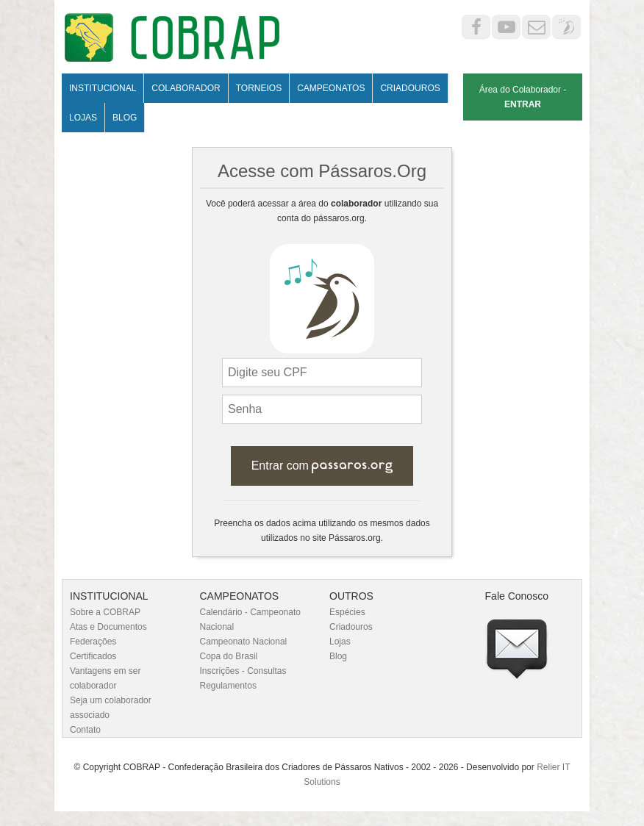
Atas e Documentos (108, 627)
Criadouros (410, 88)
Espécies (347, 612)
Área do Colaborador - (523, 97)
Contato (85, 730)
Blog (125, 118)
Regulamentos (228, 686)
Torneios (259, 88)
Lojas (83, 118)
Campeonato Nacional (244, 642)
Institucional (103, 88)
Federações (93, 642)
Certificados (93, 656)
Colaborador (186, 88)
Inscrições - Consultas (243, 671)
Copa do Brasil (229, 656)
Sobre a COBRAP (105, 612)
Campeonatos (331, 88)
